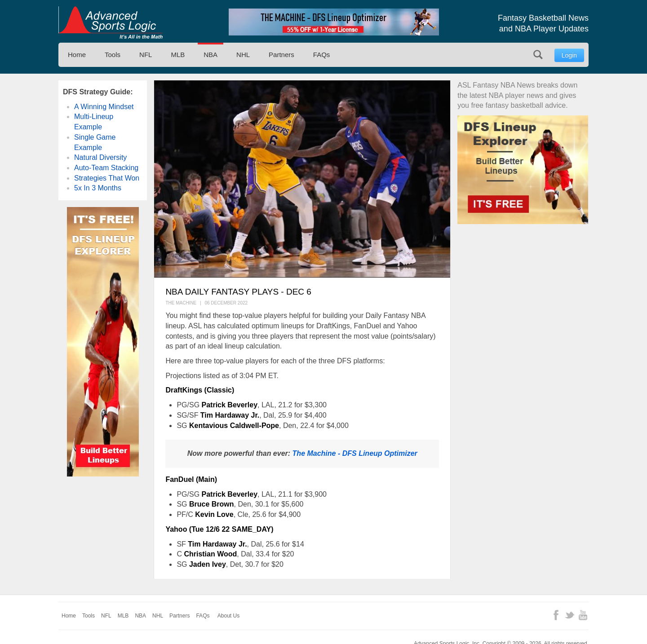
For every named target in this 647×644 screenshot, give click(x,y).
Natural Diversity (100, 157)
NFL (146, 55)
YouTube (583, 615)
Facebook (556, 615)
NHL (243, 55)
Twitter (569, 615)
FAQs (322, 55)
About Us (228, 616)
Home (77, 55)
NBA (210, 55)
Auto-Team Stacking (106, 168)
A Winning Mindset (104, 107)
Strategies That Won (107, 178)
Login (569, 55)
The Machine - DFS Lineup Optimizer (355, 453)
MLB (178, 55)
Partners (281, 55)
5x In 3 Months (98, 188)
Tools (113, 55)
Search (538, 55)
